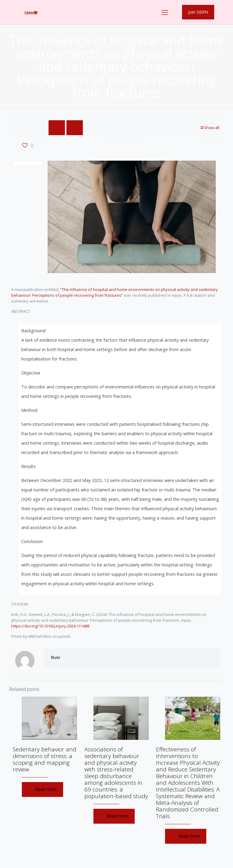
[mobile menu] (165, 12)
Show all (210, 128)
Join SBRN (198, 12)
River (56, 657)
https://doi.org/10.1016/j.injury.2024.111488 (50, 626)
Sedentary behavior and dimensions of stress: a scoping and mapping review (45, 759)
